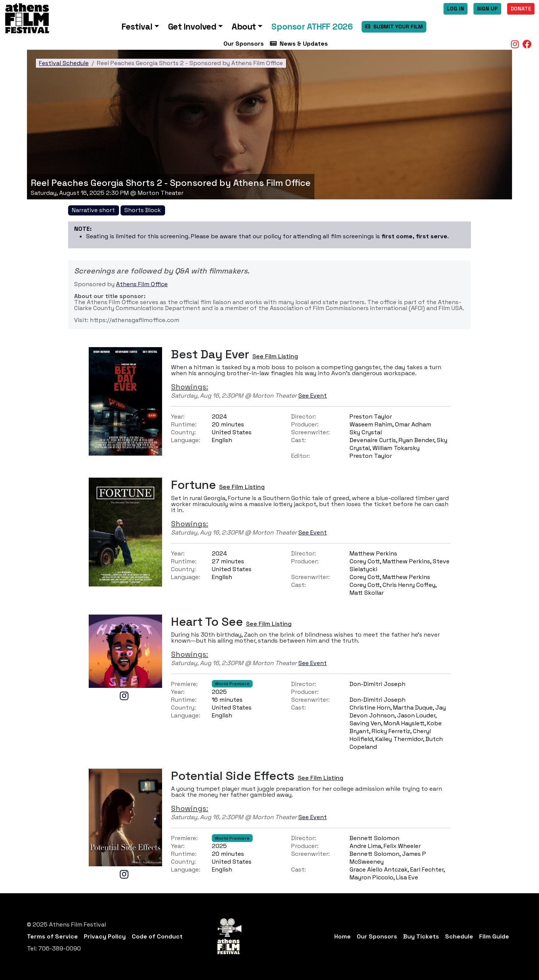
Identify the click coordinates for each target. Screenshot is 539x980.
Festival (137, 27)
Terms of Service (52, 936)
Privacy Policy (105, 936)
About (244, 27)
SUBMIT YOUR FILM (394, 27)
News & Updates (299, 44)
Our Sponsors (244, 44)
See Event (313, 396)
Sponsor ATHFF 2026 (312, 27)
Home (342, 936)
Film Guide (494, 936)
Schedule (459, 936)
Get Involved (192, 27)
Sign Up (487, 9)
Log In (456, 9)
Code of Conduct (157, 936)
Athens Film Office (142, 284)
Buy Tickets (421, 936)
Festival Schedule (64, 63)
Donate (521, 9)
